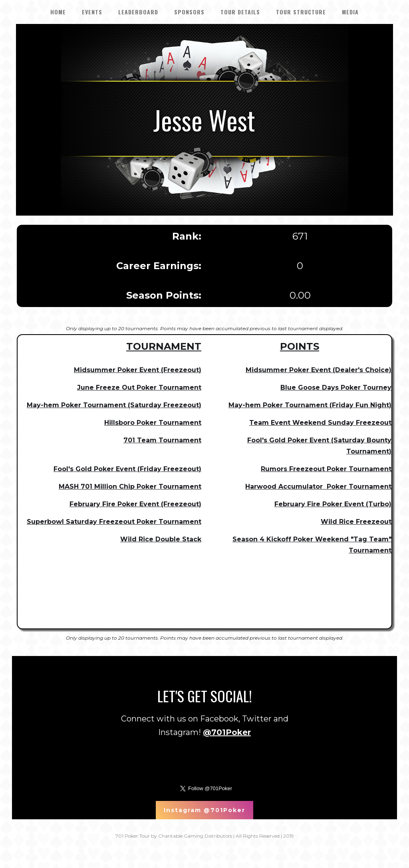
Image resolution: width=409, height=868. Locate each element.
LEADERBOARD (138, 12)
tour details (240, 12)
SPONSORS (189, 12)
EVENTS (92, 12)
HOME (58, 12)
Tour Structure (301, 12)
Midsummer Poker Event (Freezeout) (138, 370)
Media (350, 12)
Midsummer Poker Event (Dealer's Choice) (319, 370)
